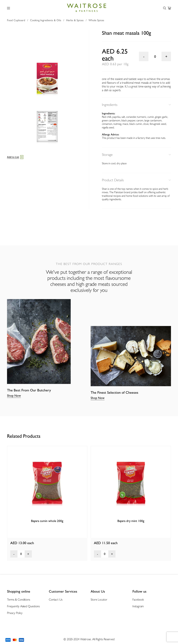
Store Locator (99, 600)
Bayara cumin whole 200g (47, 521)
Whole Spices (96, 20)
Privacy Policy (15, 613)
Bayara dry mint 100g (131, 521)
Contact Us (56, 600)
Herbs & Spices (75, 20)
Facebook (138, 600)
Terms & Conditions (19, 600)
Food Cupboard (16, 20)
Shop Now (14, 396)
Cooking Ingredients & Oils (46, 20)
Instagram (138, 606)
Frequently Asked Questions (23, 606)
